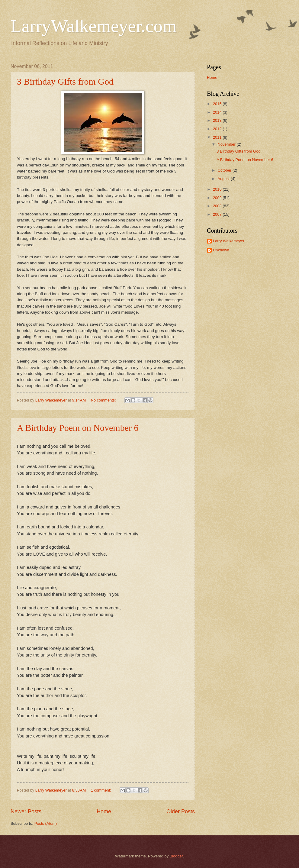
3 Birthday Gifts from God (65, 81)
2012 (218, 129)
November (227, 144)
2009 (218, 198)
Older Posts (181, 812)
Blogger (176, 856)
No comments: (104, 400)
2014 (218, 112)
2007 (218, 214)
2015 (218, 104)
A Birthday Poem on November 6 (78, 428)
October (225, 170)
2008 (218, 206)
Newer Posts (26, 812)
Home (104, 812)
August (224, 179)
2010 (218, 189)
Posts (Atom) (46, 823)
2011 (218, 137)
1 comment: (102, 790)
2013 (218, 120)
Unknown (221, 250)
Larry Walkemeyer (229, 241)
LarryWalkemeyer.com (94, 26)
